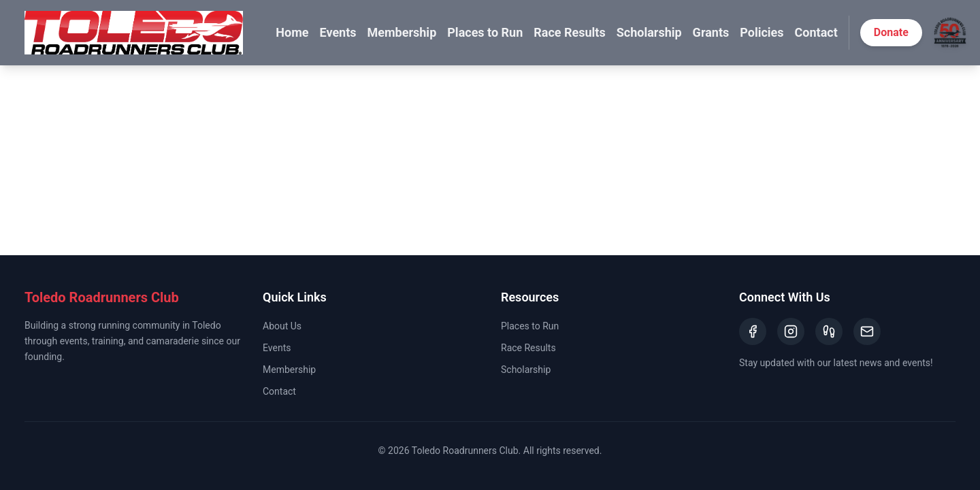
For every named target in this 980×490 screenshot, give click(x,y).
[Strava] (829, 331)
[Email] (867, 331)
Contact (816, 32)
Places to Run (485, 32)
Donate (891, 32)
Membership (402, 32)
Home (292, 32)
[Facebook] (753, 331)
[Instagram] (791, 331)
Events (338, 32)
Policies (762, 32)
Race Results (569, 32)
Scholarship (649, 32)
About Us (282, 326)
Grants (711, 32)
